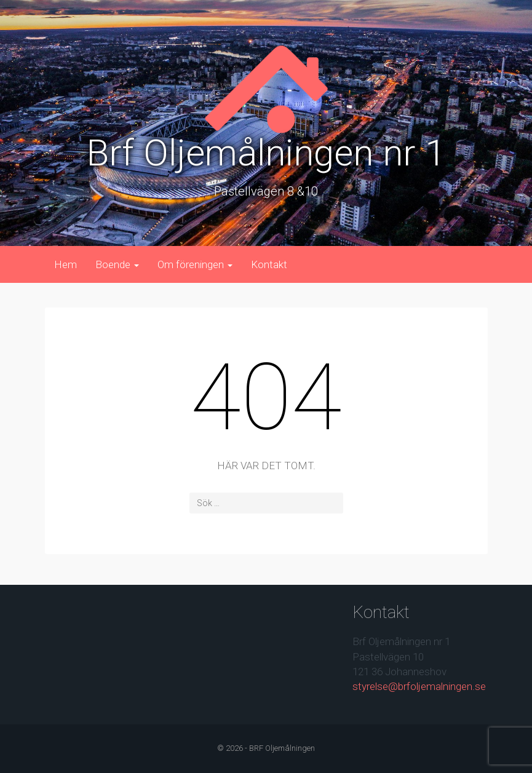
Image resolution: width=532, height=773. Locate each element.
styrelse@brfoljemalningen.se (419, 686)
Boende (117, 264)
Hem (66, 264)
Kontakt (269, 264)
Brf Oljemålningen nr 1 (266, 153)
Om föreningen (195, 264)
